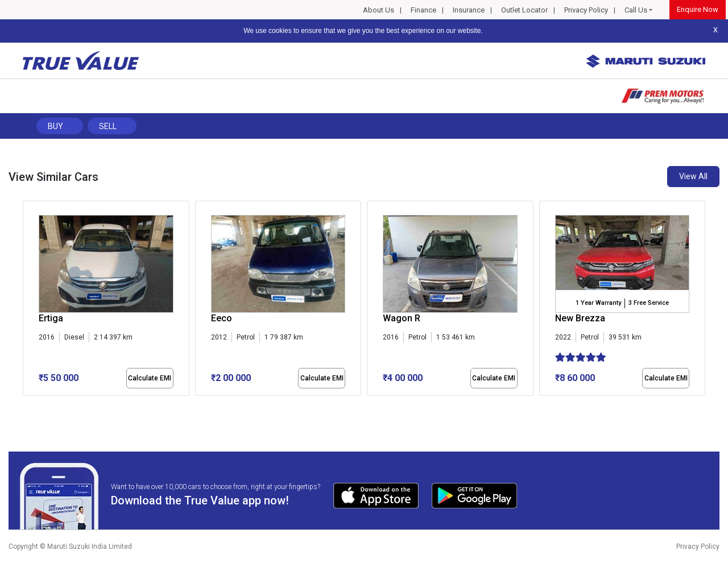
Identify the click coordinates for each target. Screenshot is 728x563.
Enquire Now (698, 9)
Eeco (222, 318)
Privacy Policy (586, 10)
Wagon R (402, 318)
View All (693, 176)
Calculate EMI (150, 378)
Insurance (469, 10)
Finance (423, 10)
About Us (379, 10)
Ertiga (51, 318)
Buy (55, 126)
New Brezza (580, 318)
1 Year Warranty (598, 303)
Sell (108, 126)
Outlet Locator (524, 10)
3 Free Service (649, 303)
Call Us (636, 10)
